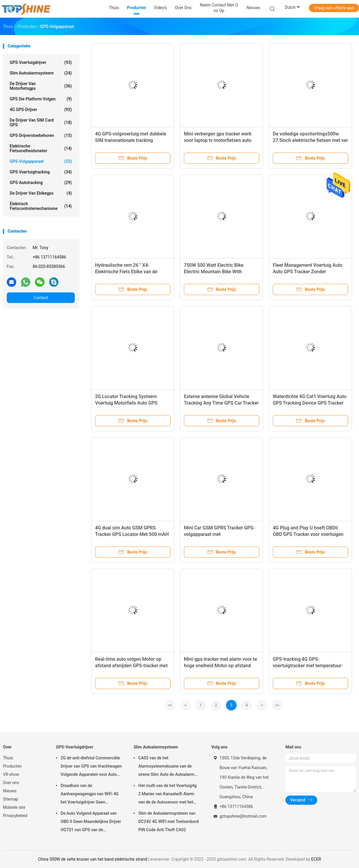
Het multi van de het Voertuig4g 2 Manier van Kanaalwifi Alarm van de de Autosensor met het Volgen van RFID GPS (167, 795)
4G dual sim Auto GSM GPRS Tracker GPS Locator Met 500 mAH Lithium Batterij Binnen (132, 534)
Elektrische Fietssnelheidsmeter (41, 148)
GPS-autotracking (41, 183)
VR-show (11, 774)
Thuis (8, 758)
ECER (316, 859)
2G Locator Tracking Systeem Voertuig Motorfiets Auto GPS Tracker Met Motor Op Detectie (127, 403)
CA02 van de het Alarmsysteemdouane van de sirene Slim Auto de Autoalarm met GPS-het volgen (166, 767)
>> (277, 705)
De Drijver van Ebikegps (41, 193)
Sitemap (10, 799)
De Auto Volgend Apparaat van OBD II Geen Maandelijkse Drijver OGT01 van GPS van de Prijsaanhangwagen (91, 822)
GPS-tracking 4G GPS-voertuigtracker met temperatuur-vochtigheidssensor (308, 666)
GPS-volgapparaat (41, 161)
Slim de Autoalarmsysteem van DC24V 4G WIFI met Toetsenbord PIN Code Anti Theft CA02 (168, 821)
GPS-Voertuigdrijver (41, 62)
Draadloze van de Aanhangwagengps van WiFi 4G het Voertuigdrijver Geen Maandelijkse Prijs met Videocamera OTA (90, 795)
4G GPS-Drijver (41, 110)
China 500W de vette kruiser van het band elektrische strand (93, 859)
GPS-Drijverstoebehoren (41, 135)
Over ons (11, 783)
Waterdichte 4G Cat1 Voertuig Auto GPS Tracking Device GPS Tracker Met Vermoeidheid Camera (310, 403)
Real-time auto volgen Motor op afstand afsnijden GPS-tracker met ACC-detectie (131, 666)
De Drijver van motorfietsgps (41, 86)
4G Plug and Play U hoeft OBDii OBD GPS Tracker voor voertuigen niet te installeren (308, 534)
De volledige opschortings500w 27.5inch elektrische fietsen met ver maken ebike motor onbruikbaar (310, 140)
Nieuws (10, 791)
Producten (12, 766)
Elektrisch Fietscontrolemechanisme (41, 206)
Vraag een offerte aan (334, 8)
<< (170, 705)
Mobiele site (14, 807)
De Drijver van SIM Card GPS (41, 122)
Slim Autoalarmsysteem (41, 73)
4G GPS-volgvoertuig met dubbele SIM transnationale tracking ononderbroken (131, 140)
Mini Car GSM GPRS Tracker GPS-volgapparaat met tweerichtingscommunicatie (219, 534)
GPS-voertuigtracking (41, 172)
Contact (41, 298)
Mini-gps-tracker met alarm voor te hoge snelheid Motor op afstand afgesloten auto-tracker (221, 666)
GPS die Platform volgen (41, 99)
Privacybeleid (15, 816)
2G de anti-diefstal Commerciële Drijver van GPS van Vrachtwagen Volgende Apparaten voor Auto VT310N (91, 767)
